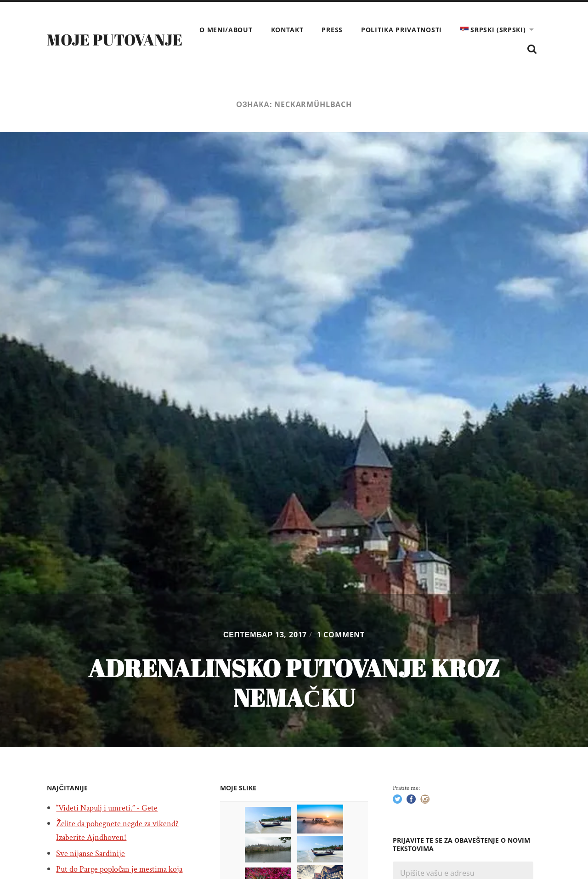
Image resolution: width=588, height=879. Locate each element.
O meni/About (318, 30)
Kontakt (379, 30)
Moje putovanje (119, 40)
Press (424, 30)
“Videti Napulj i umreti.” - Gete (111, 809)
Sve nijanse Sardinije (93, 854)
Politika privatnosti (494, 30)
